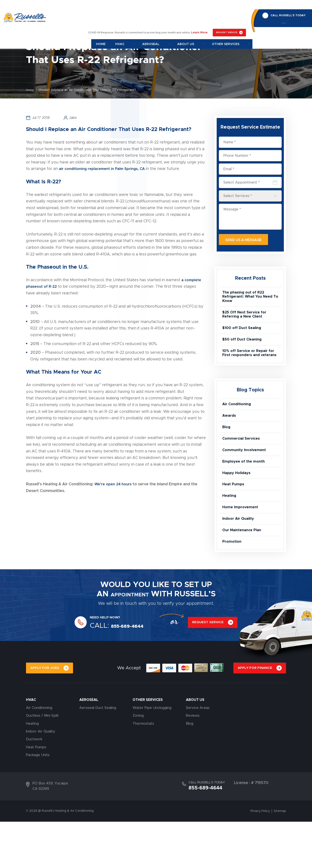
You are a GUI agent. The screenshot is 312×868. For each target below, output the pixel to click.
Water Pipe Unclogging (152, 754)
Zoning (138, 762)
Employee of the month (245, 491)
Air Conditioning (238, 423)
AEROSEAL (89, 746)
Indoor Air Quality (240, 559)
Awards (230, 437)
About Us (197, 18)
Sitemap (280, 857)
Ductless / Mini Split (42, 762)
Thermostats (143, 770)
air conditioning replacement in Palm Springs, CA (104, 169)
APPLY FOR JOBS (45, 714)
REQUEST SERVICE (227, 7)
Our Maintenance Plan (244, 572)
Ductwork (34, 786)
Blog (227, 450)
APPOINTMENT (130, 639)
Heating (230, 532)
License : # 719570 (251, 829)
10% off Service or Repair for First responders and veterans (247, 367)
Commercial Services (243, 464)
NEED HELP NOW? (108, 662)
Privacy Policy (260, 857)
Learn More (200, 7)
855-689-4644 (281, 15)
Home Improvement (242, 545)
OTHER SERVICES (148, 746)
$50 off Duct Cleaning (244, 349)
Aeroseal (168, 18)
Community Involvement (246, 477)
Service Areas (198, 754)
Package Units (38, 801)
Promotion (233, 586)
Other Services (231, 18)
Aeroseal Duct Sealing (98, 754)
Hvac (141, 18)
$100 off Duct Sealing (243, 336)
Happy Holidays (238, 505)
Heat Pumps (234, 518)
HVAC (31, 746)
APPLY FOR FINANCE (254, 714)
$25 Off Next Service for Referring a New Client (246, 320)
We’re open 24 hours (114, 484)
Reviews (193, 762)
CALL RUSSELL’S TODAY (285, 6)
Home (122, 18)
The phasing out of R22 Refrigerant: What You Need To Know (250, 299)
